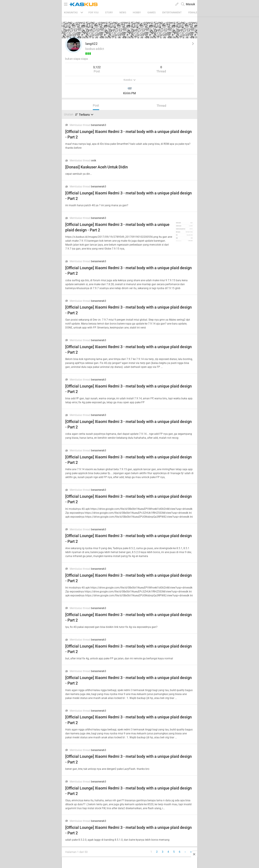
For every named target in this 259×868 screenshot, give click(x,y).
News (123, 13)
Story (109, 13)
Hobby (137, 13)
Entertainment (172, 13)
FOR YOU (93, 13)
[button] (74, 45)
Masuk (190, 4)
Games (152, 13)
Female (193, 13)
